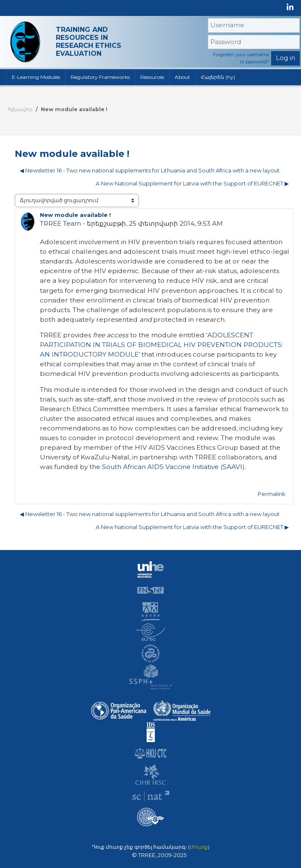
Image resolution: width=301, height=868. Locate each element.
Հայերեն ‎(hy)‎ (218, 77)
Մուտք (199, 847)
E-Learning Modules (36, 77)
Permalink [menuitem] (272, 494)
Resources (152, 77)
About (182, 77)
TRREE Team (60, 223)
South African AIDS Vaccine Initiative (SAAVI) (173, 467)
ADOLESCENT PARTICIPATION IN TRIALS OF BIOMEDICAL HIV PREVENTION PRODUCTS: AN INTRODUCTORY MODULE (161, 345)
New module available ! (74, 109)
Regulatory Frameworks (100, 77)
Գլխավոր (20, 109)
